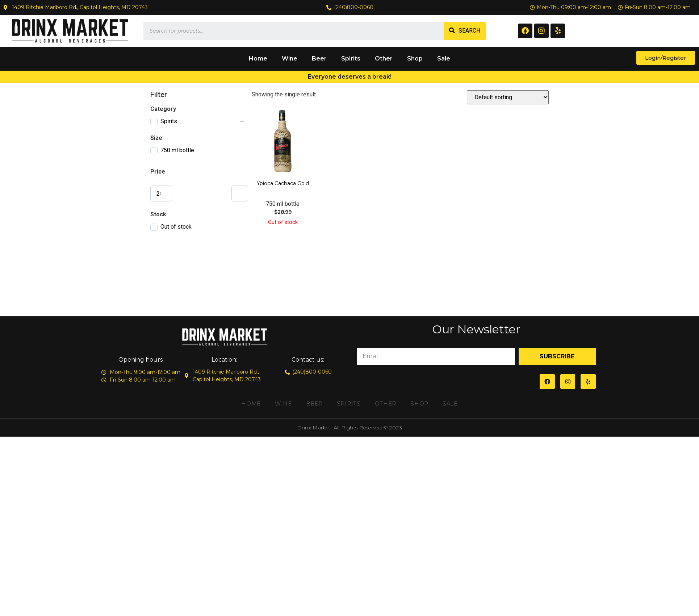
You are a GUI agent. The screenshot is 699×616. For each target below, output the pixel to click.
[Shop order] (508, 97)
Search (469, 31)
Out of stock (176, 227)
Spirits (351, 59)
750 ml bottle (177, 150)
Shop (415, 59)
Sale (444, 59)
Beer (319, 59)
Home (258, 59)
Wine (290, 59)
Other (384, 59)
